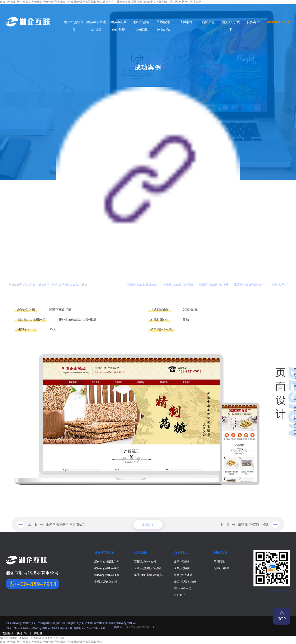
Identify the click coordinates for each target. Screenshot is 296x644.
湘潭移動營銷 (279, 285)
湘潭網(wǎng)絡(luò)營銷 (178, 285)
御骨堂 (39, 633)
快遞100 (22, 633)
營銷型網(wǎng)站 (145, 561)
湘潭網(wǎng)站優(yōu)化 (250, 285)
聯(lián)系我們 (182, 588)
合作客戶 (253, 22)
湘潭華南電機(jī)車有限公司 (66, 524)
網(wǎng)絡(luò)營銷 (107, 568)
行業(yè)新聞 (221, 568)
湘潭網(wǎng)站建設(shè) (142, 285)
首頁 (33, 285)
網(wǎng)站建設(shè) (107, 561)
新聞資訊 (208, 22)
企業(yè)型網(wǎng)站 (66, 285)
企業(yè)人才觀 (183, 575)
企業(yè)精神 (182, 568)
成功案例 (186, 22)
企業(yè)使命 (182, 561)
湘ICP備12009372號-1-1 (140, 627)
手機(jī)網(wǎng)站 (106, 582)
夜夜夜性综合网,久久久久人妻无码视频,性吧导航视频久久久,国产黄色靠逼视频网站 (51, 642)
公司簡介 (179, 595)
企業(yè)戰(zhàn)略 (185, 582)
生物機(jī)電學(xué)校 (253, 524)
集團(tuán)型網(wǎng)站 (148, 575)
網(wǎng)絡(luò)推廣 (107, 575)
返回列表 (148, 525)
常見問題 (219, 561)
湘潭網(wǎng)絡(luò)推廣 (214, 285)
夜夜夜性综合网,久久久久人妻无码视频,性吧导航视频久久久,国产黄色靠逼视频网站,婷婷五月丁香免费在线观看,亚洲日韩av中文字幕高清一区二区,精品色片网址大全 (100, 2)
